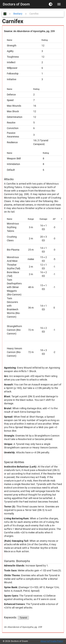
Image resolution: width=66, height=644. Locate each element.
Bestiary (18, 14)
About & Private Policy (52, 641)
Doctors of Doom (16, 4)
